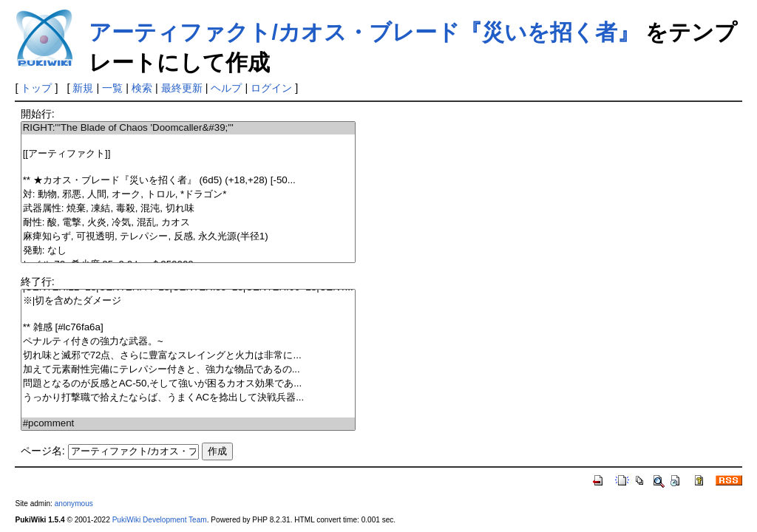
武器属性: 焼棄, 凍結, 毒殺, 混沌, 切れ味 (188, 209)
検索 (142, 88)
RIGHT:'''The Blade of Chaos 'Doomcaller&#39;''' (188, 128)
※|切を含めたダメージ (188, 301)
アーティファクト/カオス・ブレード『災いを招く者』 (364, 32)
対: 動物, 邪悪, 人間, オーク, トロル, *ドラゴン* (188, 195)
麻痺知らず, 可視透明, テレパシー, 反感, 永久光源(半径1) (188, 237)
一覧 (112, 88)
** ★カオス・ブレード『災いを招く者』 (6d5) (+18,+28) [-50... (188, 181)
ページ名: (43, 451)
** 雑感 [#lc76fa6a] (188, 328)
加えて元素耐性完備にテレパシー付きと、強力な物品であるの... (188, 370)
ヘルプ (226, 88)
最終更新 (182, 88)
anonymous (74, 504)
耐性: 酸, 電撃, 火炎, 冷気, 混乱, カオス (188, 223)
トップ (36, 88)
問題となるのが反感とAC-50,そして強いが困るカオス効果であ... (188, 384)
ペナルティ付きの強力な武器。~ (188, 342)
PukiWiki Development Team (160, 520)
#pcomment (188, 424)
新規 (83, 88)
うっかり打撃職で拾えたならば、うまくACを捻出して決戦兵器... (188, 398)
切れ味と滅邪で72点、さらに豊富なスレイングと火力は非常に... (188, 356)
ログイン (271, 88)
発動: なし (188, 251)
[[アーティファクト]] (188, 154)
